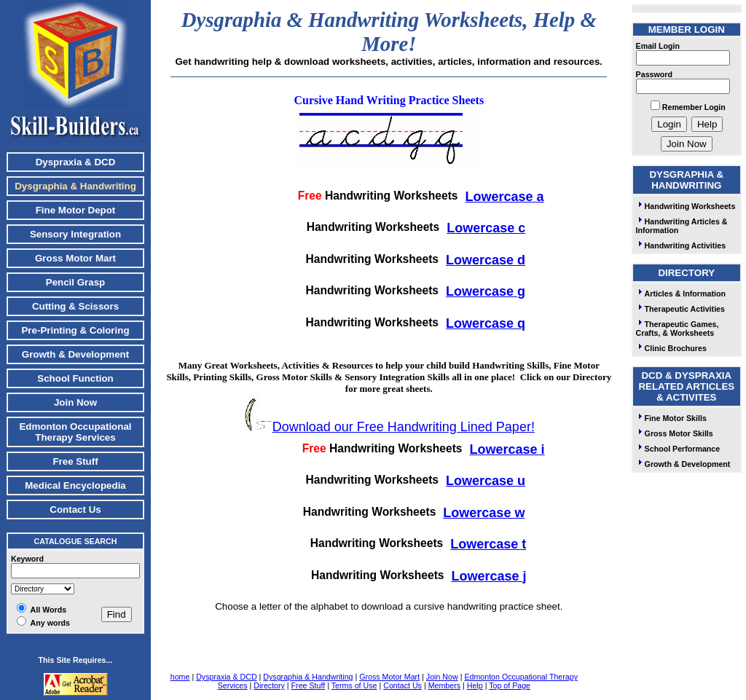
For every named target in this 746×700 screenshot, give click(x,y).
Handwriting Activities (681, 245)
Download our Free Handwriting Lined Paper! (404, 427)
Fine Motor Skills (671, 418)
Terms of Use (354, 685)
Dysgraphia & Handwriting (308, 677)
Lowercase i (507, 449)
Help (475, 685)
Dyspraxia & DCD (76, 162)
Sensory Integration (75, 234)
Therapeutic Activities (680, 309)
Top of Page (510, 685)
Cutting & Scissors (75, 306)
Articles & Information (681, 294)
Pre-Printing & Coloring (75, 330)
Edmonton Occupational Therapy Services (75, 432)
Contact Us (75, 510)
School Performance (678, 449)
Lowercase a (505, 197)
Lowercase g (486, 291)
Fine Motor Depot (76, 210)
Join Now (75, 402)
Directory (269, 685)
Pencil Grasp (76, 282)
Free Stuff (75, 461)
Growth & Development (75, 354)
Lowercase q (486, 323)
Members (444, 685)
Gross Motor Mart (75, 258)
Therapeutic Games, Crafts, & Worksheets (678, 329)
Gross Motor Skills (675, 433)
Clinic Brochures (671, 348)
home (180, 677)
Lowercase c (486, 228)
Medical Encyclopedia (75, 485)
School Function (75, 378)
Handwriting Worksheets (686, 206)
